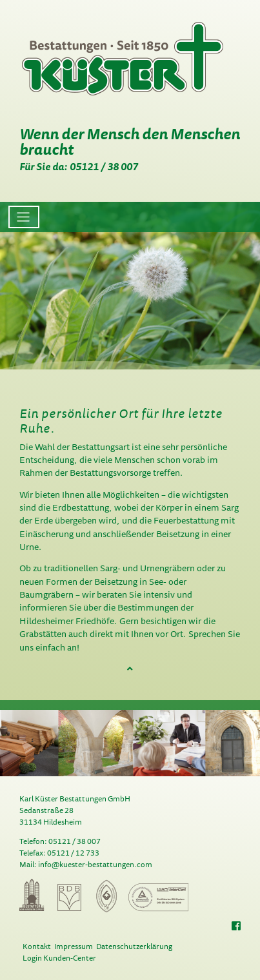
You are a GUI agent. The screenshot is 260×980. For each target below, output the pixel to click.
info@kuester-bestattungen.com (95, 864)
